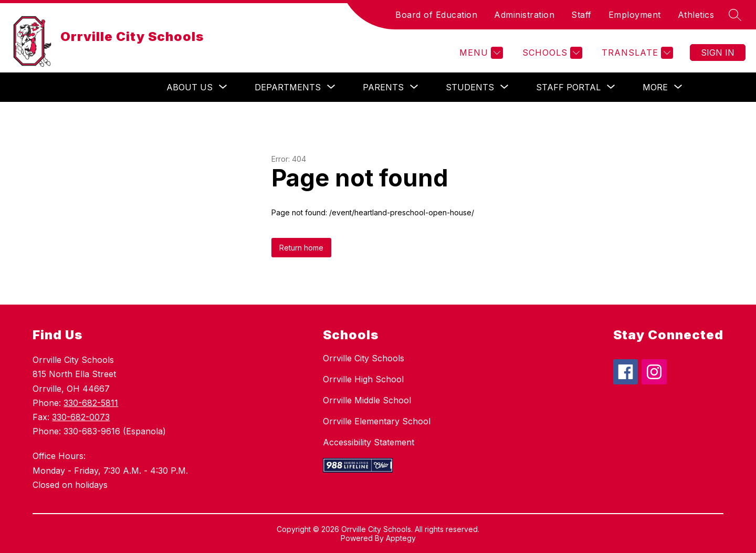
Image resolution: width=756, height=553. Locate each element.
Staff (581, 15)
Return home (301, 248)
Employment (635, 15)
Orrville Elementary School (377, 421)
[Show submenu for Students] (470, 87)
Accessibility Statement (369, 442)
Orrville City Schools (364, 358)
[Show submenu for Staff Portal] (568, 87)
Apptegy (401, 538)
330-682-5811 (91, 403)
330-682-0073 (81, 417)
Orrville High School (363, 379)
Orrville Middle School (367, 400)
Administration (524, 15)
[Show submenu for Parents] (383, 87)
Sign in (718, 53)
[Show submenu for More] (655, 87)
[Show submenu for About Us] (190, 87)
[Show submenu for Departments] (288, 87)
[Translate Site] (636, 53)
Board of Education (436, 15)
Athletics (696, 15)
